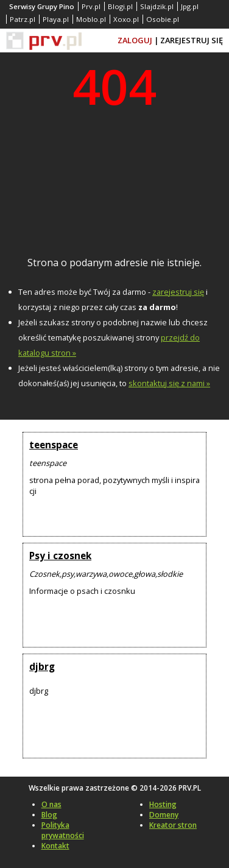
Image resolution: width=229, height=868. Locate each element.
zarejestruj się (178, 292)
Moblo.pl (91, 19)
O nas (51, 804)
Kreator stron (173, 825)
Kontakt (55, 846)
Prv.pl (91, 6)
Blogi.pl (120, 6)
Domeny (164, 815)
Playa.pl (56, 19)
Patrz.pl (23, 19)
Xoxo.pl (126, 19)
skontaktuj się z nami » (169, 383)
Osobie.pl (163, 19)
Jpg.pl (190, 6)
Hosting (163, 804)
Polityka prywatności (63, 830)
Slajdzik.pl (157, 6)
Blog (49, 815)
